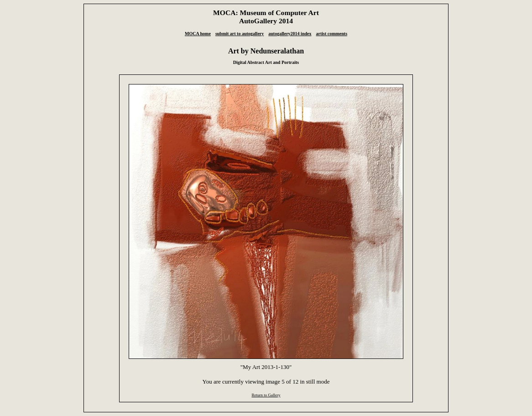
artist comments (331, 34)
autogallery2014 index (290, 34)
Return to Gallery (266, 395)
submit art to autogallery (240, 34)
